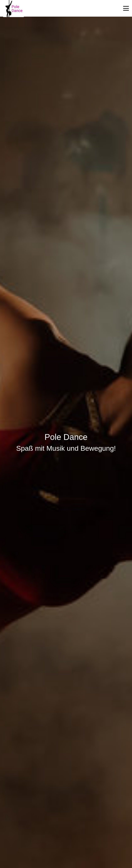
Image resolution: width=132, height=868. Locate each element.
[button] (126, 8)
